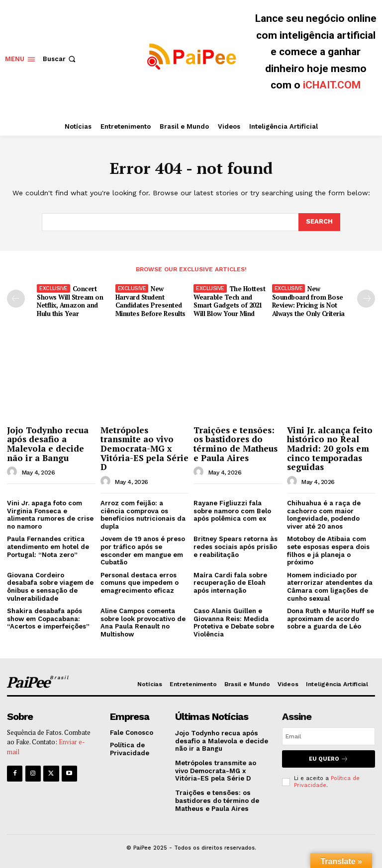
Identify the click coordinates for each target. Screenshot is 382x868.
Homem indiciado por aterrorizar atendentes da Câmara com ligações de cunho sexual (330, 587)
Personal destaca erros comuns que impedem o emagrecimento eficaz (140, 583)
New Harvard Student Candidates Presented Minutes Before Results (150, 301)
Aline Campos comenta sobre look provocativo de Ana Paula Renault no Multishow (143, 623)
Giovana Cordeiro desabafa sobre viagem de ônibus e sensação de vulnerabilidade (50, 587)
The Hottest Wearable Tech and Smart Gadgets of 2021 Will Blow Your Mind (229, 301)
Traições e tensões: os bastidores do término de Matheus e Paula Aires (236, 443)
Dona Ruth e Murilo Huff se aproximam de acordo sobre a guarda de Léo (331, 619)
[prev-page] (16, 299)
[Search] (319, 222)
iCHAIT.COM (332, 85)
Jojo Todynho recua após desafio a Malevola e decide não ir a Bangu (48, 443)
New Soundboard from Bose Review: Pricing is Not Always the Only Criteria (308, 301)
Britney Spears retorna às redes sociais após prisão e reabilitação (236, 547)
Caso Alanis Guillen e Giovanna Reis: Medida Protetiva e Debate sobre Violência (234, 623)
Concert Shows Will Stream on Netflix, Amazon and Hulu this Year (70, 301)
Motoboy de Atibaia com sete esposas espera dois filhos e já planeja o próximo (328, 551)
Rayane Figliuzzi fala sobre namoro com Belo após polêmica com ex (232, 511)
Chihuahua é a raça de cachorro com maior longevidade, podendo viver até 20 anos (324, 515)
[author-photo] (13, 472)
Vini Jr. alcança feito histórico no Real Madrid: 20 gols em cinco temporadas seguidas (330, 448)
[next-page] (366, 299)
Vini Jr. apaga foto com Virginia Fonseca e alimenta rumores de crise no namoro (50, 515)
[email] (329, 736)
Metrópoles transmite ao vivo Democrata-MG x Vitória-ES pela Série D (144, 448)
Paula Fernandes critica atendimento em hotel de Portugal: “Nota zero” (48, 547)
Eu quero (329, 759)
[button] (60, 59)
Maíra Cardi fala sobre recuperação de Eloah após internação (230, 583)
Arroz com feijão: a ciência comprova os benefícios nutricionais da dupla (143, 515)
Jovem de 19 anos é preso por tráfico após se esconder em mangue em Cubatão (143, 551)
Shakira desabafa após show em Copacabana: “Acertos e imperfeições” (48, 619)
